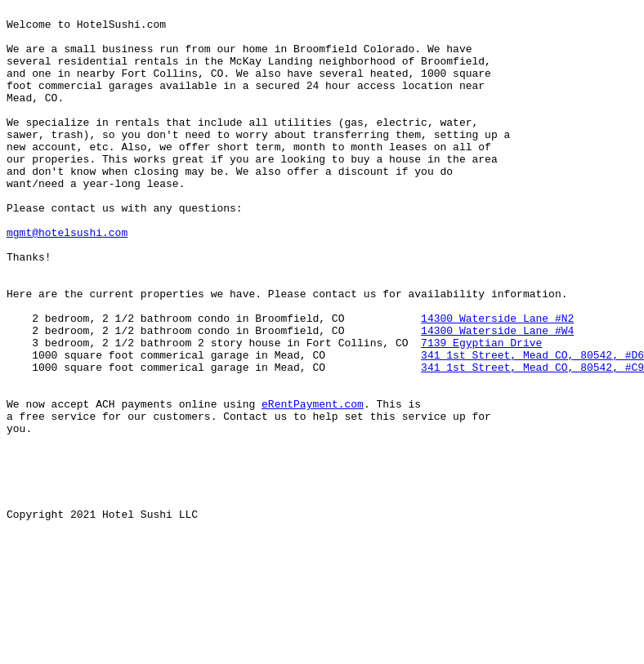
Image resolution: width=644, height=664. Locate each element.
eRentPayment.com (313, 484)
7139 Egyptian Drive (481, 411)
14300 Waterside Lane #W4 (497, 396)
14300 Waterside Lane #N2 (497, 381)
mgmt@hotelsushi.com (67, 279)
